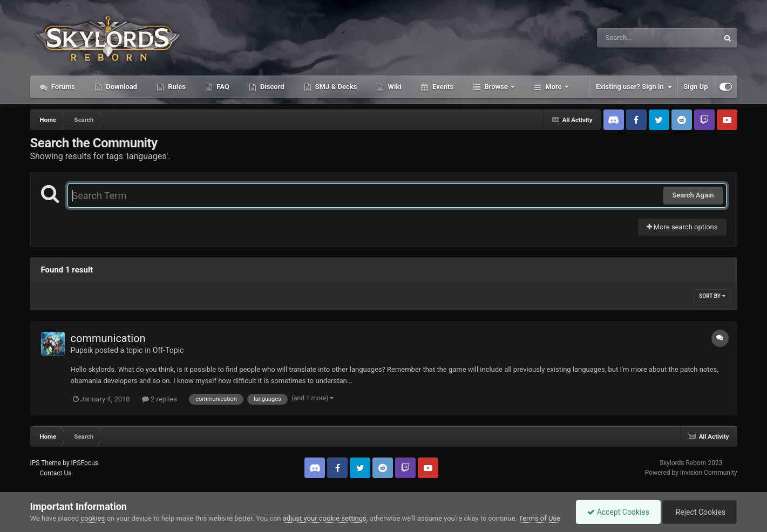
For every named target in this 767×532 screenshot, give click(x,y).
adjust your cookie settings (325, 518)
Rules (176, 87)
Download (121, 87)
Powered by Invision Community (691, 473)
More (554, 87)
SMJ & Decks (335, 87)
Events (442, 87)
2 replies (159, 399)
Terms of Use (539, 518)
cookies (93, 518)
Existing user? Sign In (634, 87)
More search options (682, 227)
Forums (63, 87)
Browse (496, 87)
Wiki (393, 87)
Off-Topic (168, 350)
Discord (271, 87)
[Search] (630, 38)
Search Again (693, 195)
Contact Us (55, 473)
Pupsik (82, 350)
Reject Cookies (700, 512)
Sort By (712, 296)
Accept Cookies (618, 512)
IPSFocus (85, 463)
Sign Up (695, 87)
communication (108, 338)
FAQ (222, 87)
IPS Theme (46, 463)
